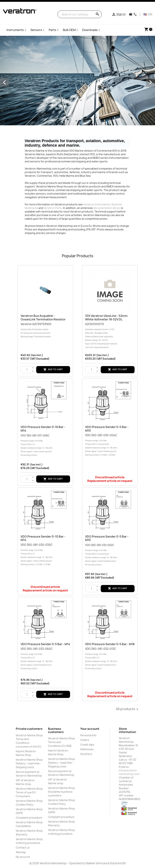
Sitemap (21, 852)
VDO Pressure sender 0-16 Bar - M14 (43, 429)
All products (128, 709)
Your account (90, 729)
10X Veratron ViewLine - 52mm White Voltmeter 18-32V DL (106, 318)
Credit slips (87, 745)
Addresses (87, 749)
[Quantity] (27, 370)
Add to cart (53, 370)
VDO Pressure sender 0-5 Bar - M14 (45, 644)
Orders (85, 740)
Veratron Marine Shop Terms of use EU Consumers (29, 792)
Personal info (88, 735)
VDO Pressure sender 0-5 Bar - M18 (110, 644)
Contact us (23, 848)
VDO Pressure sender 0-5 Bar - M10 (107, 429)
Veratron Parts (53, 208)
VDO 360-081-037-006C (45, 445)
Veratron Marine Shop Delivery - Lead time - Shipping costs (29, 763)
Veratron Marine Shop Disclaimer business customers (61, 792)
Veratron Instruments (97, 204)
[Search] (80, 14)
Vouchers (86, 754)
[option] (77, 81)
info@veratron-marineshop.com (129, 772)
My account (23, 857)
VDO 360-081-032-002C (110, 555)
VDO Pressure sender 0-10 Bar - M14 (43, 538)
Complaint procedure (29, 818)
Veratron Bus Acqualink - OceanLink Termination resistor (43, 318)
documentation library (107, 208)
